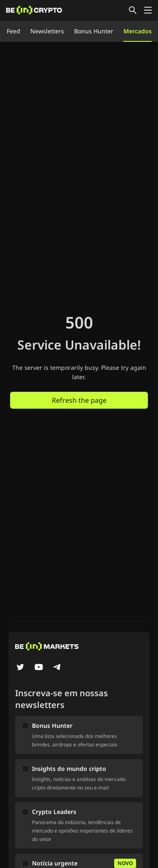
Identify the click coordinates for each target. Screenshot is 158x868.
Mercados (138, 31)
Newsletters (47, 31)
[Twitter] (20, 668)
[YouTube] (39, 668)
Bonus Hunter (94, 31)
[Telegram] (57, 668)
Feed (13, 31)
